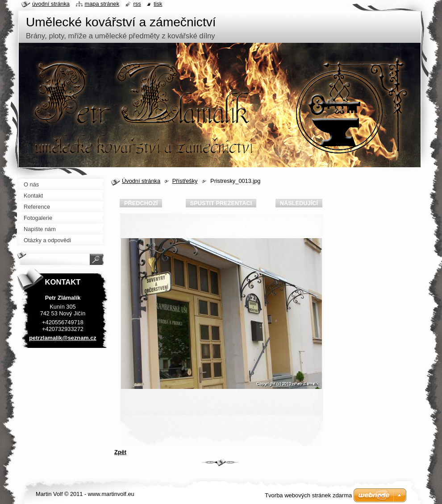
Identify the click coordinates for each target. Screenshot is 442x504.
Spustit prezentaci (221, 203)
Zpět (120, 452)
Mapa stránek (102, 4)
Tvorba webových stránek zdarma (308, 495)
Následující (299, 203)
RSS (137, 4)
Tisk (158, 4)
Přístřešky (185, 181)
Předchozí (141, 203)
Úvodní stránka (141, 181)
